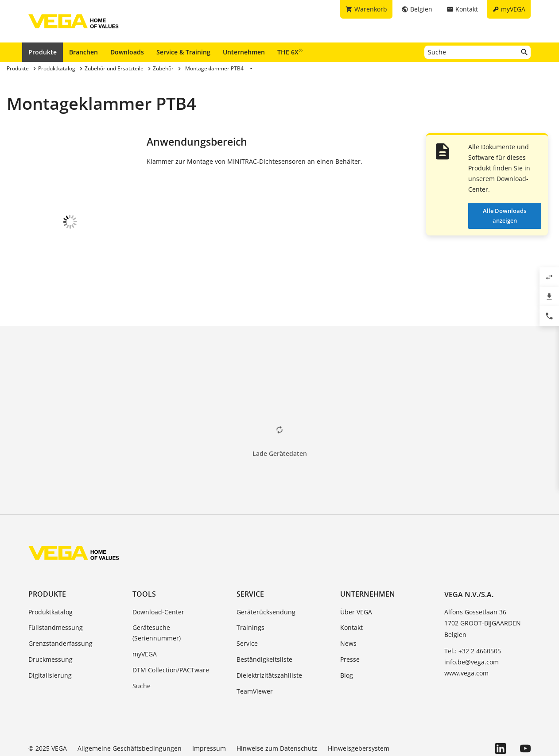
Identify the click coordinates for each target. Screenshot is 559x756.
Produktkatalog (50, 578)
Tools (144, 560)
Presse (350, 626)
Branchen (83, 52)
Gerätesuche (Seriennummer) (157, 599)
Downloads (127, 52)
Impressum (209, 715)
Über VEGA (356, 578)
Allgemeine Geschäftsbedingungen (130, 715)
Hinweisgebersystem (359, 715)
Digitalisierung (50, 642)
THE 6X (290, 52)
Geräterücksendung (266, 578)
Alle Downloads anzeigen (505, 216)
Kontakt (351, 594)
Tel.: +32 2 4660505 (473, 617)
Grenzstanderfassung (60, 610)
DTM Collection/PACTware (171, 636)
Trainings (250, 594)
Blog (347, 642)
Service (250, 560)
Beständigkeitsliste (264, 626)
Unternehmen (244, 52)
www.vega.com (466, 639)
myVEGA (145, 620)
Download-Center (158, 578)
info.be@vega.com (472, 628)
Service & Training (183, 52)
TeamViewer (255, 658)
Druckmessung (50, 626)
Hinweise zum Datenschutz (277, 715)
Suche (142, 652)
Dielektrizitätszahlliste (269, 642)
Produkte (43, 52)
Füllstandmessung (56, 594)
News (348, 610)
